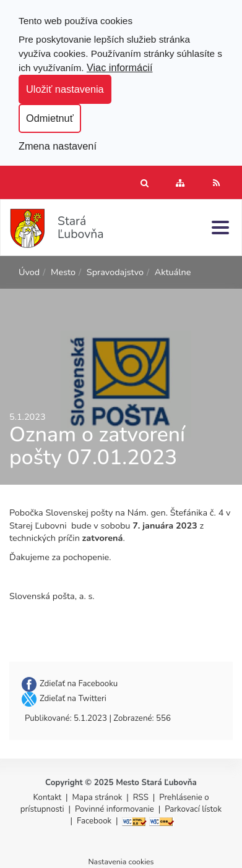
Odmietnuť (50, 118)
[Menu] (220, 227)
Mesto (63, 272)
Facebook (94, 821)
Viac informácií (120, 67)
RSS (142, 798)
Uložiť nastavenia (65, 89)
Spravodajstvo (115, 272)
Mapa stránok (97, 798)
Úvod (29, 272)
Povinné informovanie (115, 809)
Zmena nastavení (58, 146)
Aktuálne (173, 272)
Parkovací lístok (193, 809)
